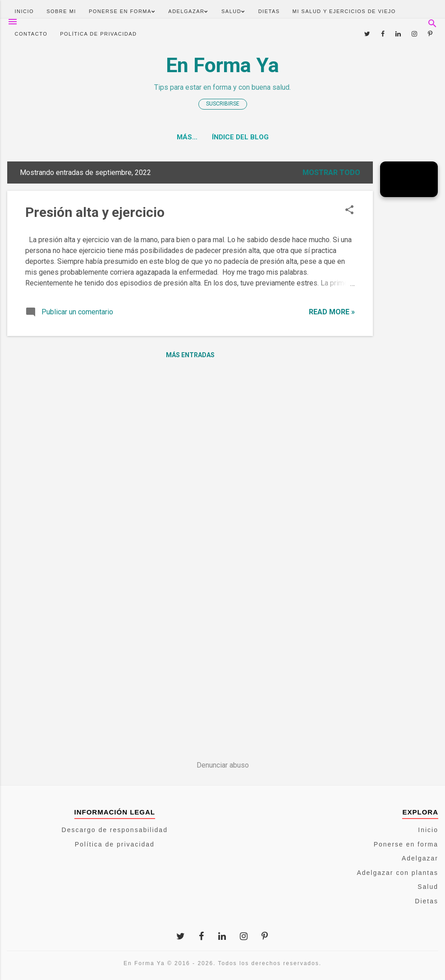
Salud (234, 11)
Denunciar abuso (223, 765)
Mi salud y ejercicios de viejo (344, 11)
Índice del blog (223, 137)
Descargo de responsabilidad (115, 830)
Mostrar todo (331, 173)
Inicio (25, 11)
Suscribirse (223, 104)
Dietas (269, 11)
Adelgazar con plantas (397, 873)
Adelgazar (188, 11)
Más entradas (190, 355)
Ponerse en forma (122, 11)
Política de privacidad (98, 34)
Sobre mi (61, 11)
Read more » (332, 312)
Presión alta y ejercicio (95, 212)
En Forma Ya (222, 65)
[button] (349, 211)
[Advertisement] (409, 340)
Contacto (31, 34)
